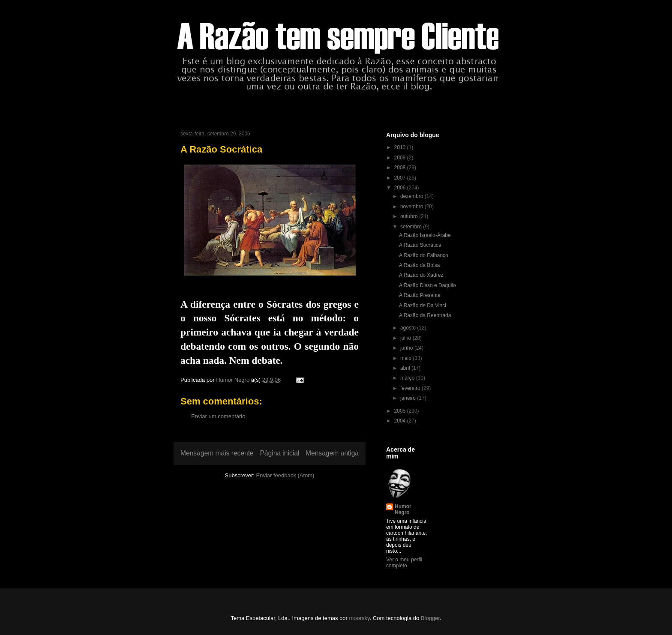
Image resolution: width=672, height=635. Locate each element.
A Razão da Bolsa (419, 265)
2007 (401, 178)
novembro (412, 207)
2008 (401, 168)
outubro (410, 216)
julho (406, 338)
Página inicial (279, 453)
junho (407, 348)
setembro (412, 227)
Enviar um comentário (218, 416)
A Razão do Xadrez (421, 275)
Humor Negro (403, 509)
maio (406, 358)
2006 (401, 188)
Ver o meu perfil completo (404, 563)
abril (406, 368)
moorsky (359, 618)
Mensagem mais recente (217, 453)
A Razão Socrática (420, 245)
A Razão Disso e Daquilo (427, 285)
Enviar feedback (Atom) (285, 475)
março (408, 378)
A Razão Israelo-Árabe (425, 235)
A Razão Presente (420, 295)
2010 (401, 147)
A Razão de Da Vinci (423, 306)
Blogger (430, 618)
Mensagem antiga (332, 453)
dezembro (412, 196)
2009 (401, 158)
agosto (409, 328)
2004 (401, 421)
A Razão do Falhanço (424, 255)
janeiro (409, 398)
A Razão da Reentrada (425, 315)
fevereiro (411, 388)
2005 (401, 411)
